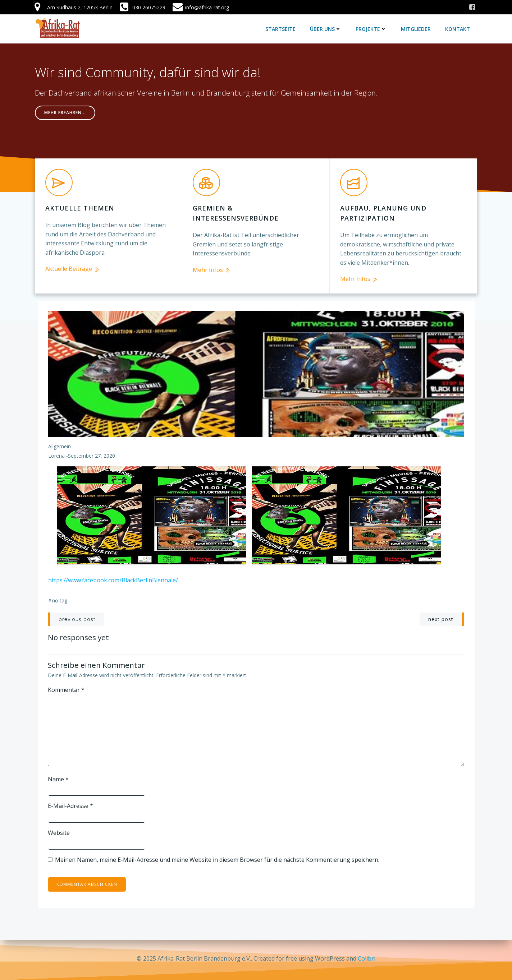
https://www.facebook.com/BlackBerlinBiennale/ (113, 577)
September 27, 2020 (92, 453)
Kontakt (458, 29)
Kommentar (67, 687)
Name (59, 776)
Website (59, 830)
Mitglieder (416, 29)
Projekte (371, 29)
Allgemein (60, 444)
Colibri (367, 958)
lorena (56, 453)
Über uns (326, 29)
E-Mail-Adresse (71, 803)
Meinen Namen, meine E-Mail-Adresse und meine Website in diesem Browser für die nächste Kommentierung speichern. (218, 857)
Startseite (281, 29)
